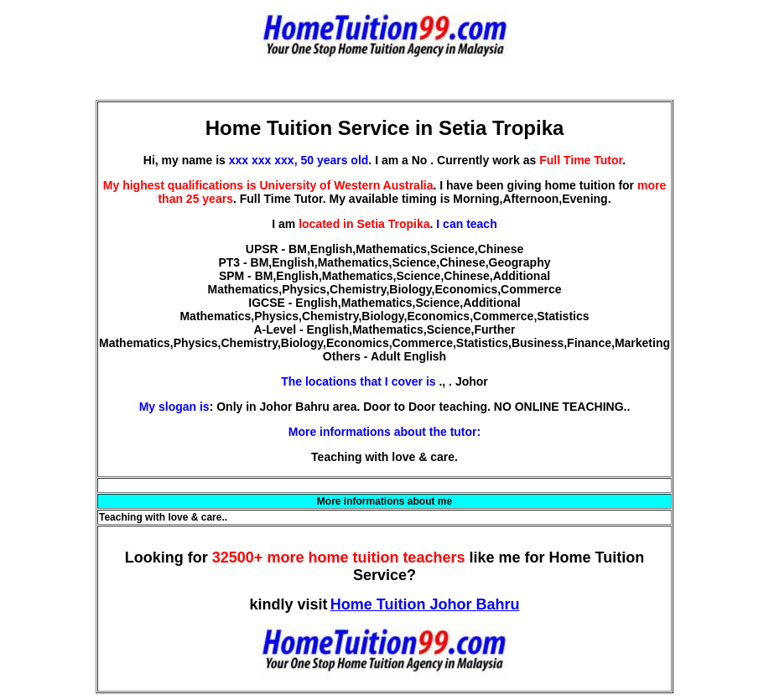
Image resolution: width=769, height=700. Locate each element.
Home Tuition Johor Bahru (425, 604)
